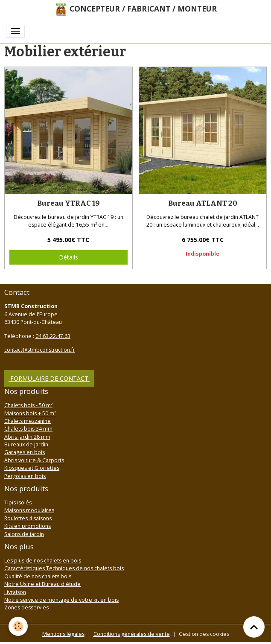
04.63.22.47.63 (53, 336)
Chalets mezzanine (28, 421)
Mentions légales (63, 634)
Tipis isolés (18, 503)
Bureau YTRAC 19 (68, 203)
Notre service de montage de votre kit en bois (61, 600)
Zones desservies (26, 608)
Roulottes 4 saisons (28, 518)
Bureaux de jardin (26, 444)
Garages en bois (25, 452)
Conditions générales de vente (132, 634)
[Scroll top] (254, 627)
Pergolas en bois (25, 476)
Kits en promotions (28, 526)
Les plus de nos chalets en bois (43, 561)
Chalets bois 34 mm (28, 429)
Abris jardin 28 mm (27, 437)
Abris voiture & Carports (34, 460)
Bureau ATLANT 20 (203, 203)
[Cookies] (18, 626)
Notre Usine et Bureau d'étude (42, 584)
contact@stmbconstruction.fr (40, 350)
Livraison (15, 592)
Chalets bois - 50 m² (28, 405)
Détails (68, 257)
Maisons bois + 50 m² (30, 413)
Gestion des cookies (204, 634)
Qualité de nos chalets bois (38, 576)
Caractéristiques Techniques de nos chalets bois (64, 568)
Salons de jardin (24, 534)
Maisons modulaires (29, 510)
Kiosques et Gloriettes (32, 468)
